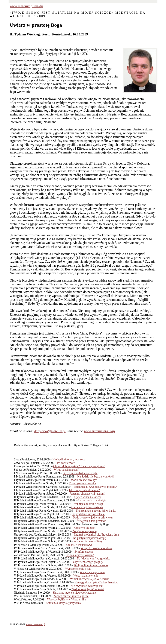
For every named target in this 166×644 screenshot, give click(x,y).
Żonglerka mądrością (85, 531)
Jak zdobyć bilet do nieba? (84, 490)
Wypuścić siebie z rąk (78, 569)
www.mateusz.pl (36, 624)
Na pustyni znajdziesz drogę (90, 538)
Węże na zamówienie (86, 576)
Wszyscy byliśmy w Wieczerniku (67, 599)
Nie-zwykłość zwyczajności (87, 586)
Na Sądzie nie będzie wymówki (96, 477)
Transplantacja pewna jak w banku (96, 511)
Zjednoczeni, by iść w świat (87, 589)
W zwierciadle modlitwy (88, 541)
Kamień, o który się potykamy (64, 603)
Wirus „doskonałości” (67, 470)
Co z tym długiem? (85, 528)
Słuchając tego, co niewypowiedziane (75, 593)
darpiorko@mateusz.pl (50, 431)
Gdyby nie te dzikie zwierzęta (80, 473)
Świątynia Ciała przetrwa (92, 521)
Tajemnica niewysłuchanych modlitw (95, 487)
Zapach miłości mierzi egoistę (71, 596)
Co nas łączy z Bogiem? (80, 555)
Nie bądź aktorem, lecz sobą (69, 459)
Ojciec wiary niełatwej (87, 497)
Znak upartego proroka (82, 483)
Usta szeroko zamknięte (92, 500)
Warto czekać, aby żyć (84, 480)
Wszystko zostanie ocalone (96, 548)
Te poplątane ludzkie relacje (88, 514)
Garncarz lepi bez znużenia (87, 507)
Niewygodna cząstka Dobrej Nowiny (96, 582)
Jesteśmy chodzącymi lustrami (87, 494)
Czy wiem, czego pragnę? (88, 562)
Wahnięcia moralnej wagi (88, 504)
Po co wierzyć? (66, 463)
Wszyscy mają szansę (93, 572)
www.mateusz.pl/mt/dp (26, 6)
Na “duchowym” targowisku (93, 559)
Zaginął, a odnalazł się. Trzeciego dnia (96, 535)
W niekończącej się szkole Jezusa (90, 579)
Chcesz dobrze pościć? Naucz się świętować (79, 466)
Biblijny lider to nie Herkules (91, 565)
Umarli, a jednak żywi (79, 545)
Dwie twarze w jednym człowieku (93, 518)
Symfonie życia (84, 552)
